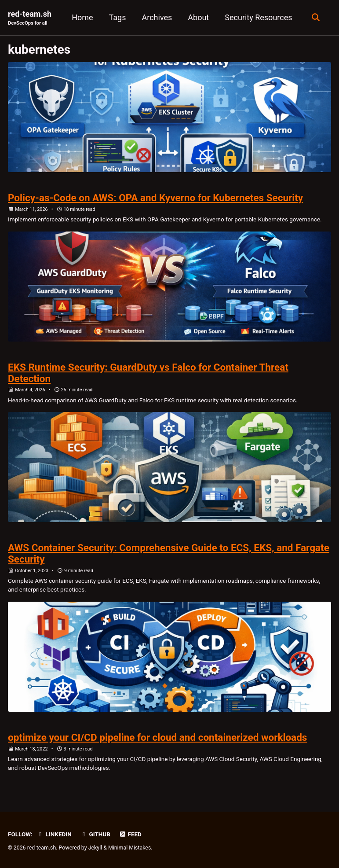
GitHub (95, 834)
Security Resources (258, 17)
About (198, 17)
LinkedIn (54, 834)
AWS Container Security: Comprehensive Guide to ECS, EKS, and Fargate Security (169, 553)
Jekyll (95, 848)
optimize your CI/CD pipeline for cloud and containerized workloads (157, 737)
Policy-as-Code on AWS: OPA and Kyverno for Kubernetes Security (155, 198)
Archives (157, 17)
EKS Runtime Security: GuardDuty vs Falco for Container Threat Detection (148, 373)
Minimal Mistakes (129, 848)
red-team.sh (30, 18)
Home (82, 17)
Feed (130, 834)
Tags (118, 17)
